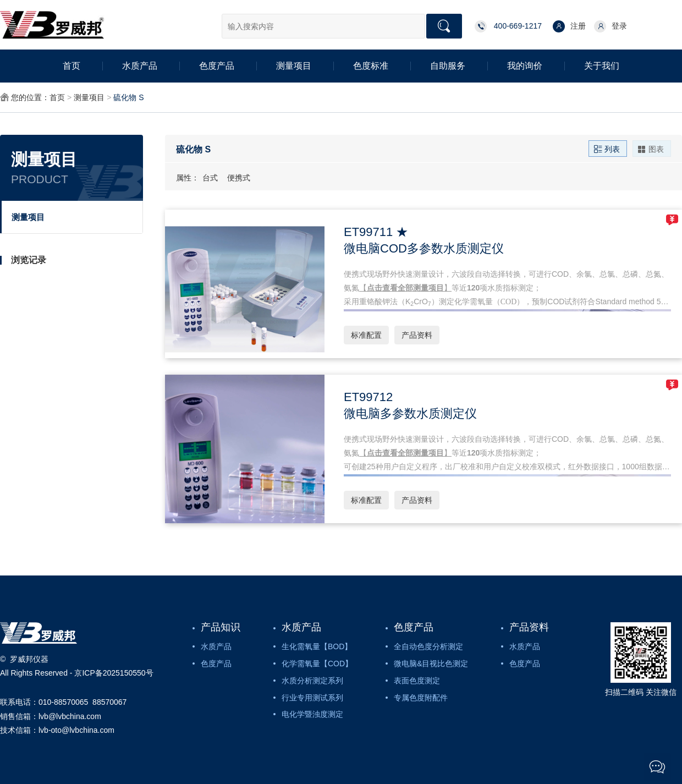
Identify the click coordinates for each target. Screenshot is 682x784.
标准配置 (366, 335)
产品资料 (417, 335)
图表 (651, 149)
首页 (71, 66)
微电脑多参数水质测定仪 (410, 413)
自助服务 (448, 66)
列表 (607, 149)
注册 (569, 26)
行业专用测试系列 (312, 698)
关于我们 (602, 66)
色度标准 (371, 66)
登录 (610, 26)
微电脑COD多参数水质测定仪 (424, 248)
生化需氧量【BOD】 (317, 646)
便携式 (239, 178)
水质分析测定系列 (312, 681)
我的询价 (525, 66)
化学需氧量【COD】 (317, 664)
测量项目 (294, 66)
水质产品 (140, 66)
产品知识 (221, 627)
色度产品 (217, 66)
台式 (210, 178)
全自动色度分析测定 (428, 646)
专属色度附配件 (421, 698)
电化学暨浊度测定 (312, 714)
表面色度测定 (417, 681)
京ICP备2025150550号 (114, 673)
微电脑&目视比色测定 (431, 664)
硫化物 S (128, 97)
